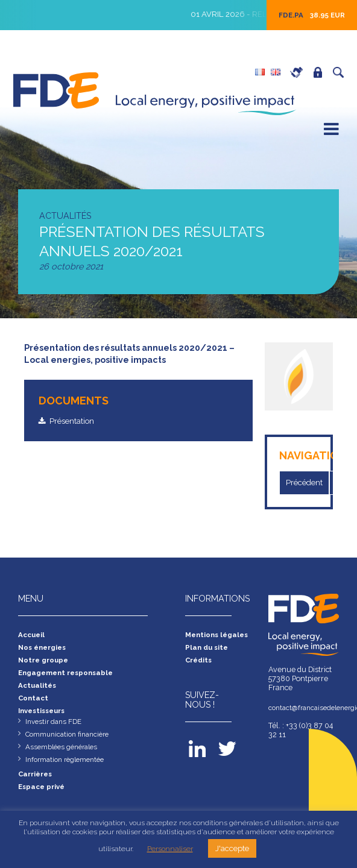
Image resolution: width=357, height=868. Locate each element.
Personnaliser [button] (170, 849)
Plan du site (208, 649)
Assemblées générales (65, 754)
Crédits (200, 663)
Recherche (341, 72)
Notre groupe (46, 663)
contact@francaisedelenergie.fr (304, 709)
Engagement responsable (69, 676)
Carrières (300, 72)
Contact (34, 703)
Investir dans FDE (55, 727)
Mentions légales (219, 636)
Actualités (38, 689)
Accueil (33, 636)
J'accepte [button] (232, 848)
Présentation (74, 421)
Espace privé (321, 72)
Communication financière (71, 741)
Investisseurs (45, 716)
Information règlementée (69, 767)
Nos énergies (45, 649)
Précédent (307, 483)
